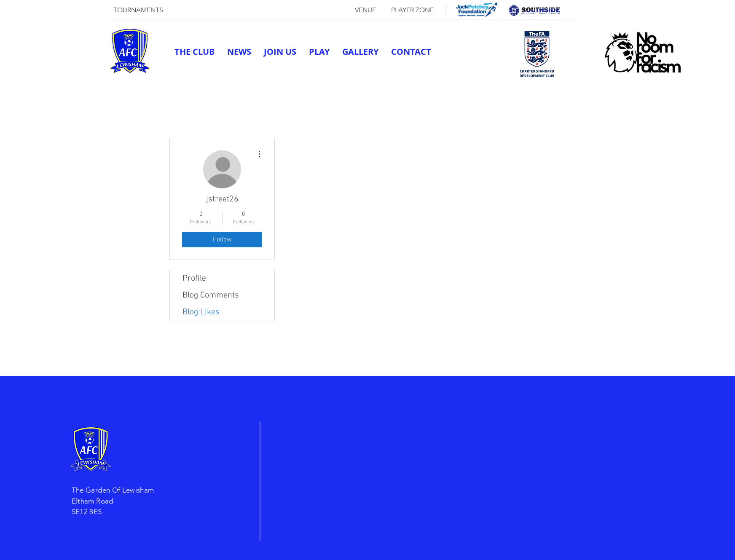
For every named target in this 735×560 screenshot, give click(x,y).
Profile (194, 279)
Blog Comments (211, 295)
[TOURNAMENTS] (138, 10)
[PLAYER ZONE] (412, 10)
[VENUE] (365, 10)
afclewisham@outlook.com (464, 79)
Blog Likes (201, 312)
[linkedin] (542, 79)
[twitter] (530, 79)
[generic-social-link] (517, 79)
